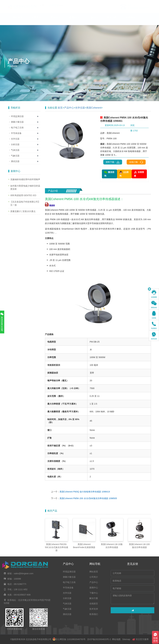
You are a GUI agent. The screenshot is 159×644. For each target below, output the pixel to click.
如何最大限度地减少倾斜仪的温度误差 (25, 187)
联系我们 (36, 30)
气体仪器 (15, 150)
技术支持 (18, 30)
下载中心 (93, 20)
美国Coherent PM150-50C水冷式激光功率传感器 (56, 547)
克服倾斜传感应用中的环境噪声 (25, 179)
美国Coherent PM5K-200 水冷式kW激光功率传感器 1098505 (88, 498)
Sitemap (126, 639)
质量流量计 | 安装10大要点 (23, 211)
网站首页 (18, 20)
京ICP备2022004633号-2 (99, 639)
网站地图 (116, 639)
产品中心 (55, 20)
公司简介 (36, 20)
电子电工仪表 (17, 128)
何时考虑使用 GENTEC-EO (23, 195)
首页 (60, 108)
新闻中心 (74, 20)
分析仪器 (15, 144)
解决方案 (112, 20)
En (147, 2)
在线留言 (131, 20)
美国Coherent (94, 108)
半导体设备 (16, 133)
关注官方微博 (140, 639)
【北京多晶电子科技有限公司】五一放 (25, 203)
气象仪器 (15, 156)
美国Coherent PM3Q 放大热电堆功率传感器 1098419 (85, 492)
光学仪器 (80, 108)
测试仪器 (15, 161)
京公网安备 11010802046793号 (69, 639)
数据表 (50, 205)
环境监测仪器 (17, 116)
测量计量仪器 (17, 122)
